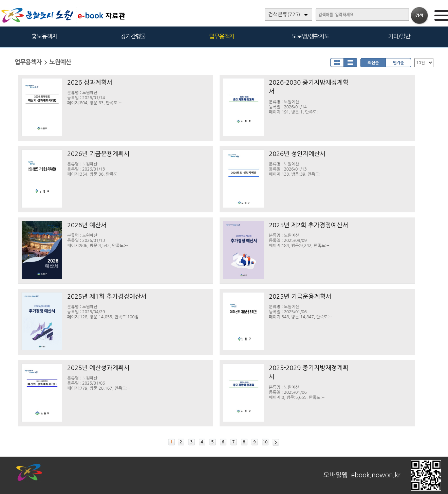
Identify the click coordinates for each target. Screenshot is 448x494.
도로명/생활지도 (311, 36)
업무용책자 (222, 36)
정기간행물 (133, 36)
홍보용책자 (44, 36)
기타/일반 (399, 36)
